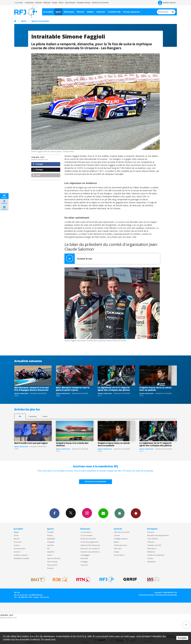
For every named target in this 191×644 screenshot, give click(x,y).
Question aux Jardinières (90, 552)
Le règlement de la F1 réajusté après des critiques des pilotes (114, 389)
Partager (38, 164)
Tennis (50, 555)
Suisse (16, 535)
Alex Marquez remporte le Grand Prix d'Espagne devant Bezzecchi (32, 389)
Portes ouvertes (131, 12)
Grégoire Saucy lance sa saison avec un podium (155, 389)
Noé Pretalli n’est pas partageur (31, 443)
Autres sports (52, 565)
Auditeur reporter (21, 555)
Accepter (182, 638)
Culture (17, 545)
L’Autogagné (85, 555)
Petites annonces (121, 545)
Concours (84, 565)
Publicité (151, 542)
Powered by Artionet (146, 595)
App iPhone (120, 513)
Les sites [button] (19, 3)
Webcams (47, 3)
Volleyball (51, 542)
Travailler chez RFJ (154, 545)
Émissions (69, 12)
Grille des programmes (90, 542)
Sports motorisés (40, 21)
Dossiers (17, 552)
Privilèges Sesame (121, 539)
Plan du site (45, 597)
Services (101, 12)
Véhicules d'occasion (122, 532)
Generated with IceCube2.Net (166, 595)
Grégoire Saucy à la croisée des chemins (72, 444)
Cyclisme (51, 545)
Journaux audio (20, 548)
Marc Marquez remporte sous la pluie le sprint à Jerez (73, 389)
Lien (37, 175)
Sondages (84, 562)
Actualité (48, 12)
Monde (17, 539)
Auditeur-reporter (167, 3)
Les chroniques (86, 535)
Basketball (51, 539)
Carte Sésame (70, 3)
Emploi (55, 3)
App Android (136, 513)
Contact (150, 558)
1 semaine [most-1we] (32, 416)
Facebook (54, 513)
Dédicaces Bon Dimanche (90, 545)
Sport (58, 12)
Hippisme (51, 552)
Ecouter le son (78, 259)
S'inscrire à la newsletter (96, 482)
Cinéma (117, 535)
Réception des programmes (158, 535)
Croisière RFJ (114, 12)
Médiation (151, 552)
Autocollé (84, 558)
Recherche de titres (88, 539)
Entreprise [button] (29, 3)
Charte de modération (156, 555)
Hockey (50, 535)
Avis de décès (119, 555)
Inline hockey (52, 562)
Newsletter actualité (21, 558)
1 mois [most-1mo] (45, 416)
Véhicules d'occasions (100, 3)
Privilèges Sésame (84, 3)
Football (50, 532)
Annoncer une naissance (90, 548)
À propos (151, 532)
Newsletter (151, 562)
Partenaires (152, 548)
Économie (18, 542)
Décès (61, 3)
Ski (48, 548)
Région (16, 532)
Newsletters (103, 513)
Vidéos (90, 12)
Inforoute (39, 3)
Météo (116, 542)
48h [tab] (20, 416)
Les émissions (86, 532)
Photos (81, 12)
